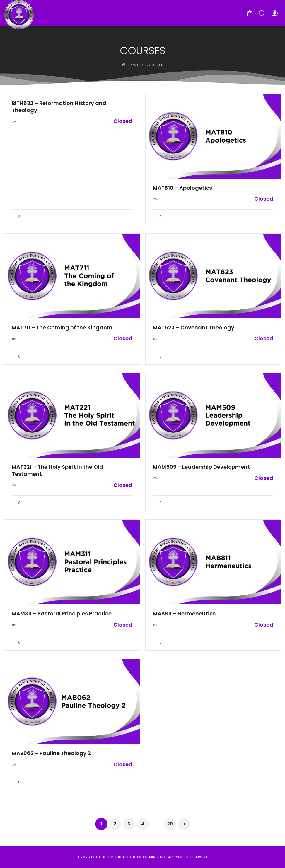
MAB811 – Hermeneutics (184, 614)
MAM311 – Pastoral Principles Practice (62, 614)
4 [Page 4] (143, 824)
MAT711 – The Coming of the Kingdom (62, 328)
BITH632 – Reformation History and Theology (59, 107)
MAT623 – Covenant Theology (194, 328)
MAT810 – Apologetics (182, 188)
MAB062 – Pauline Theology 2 (51, 753)
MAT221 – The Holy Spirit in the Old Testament (57, 471)
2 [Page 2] (115, 824)
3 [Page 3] (129, 824)
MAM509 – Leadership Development (201, 467)
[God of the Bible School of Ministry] (19, 13)
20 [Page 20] (170, 824)
